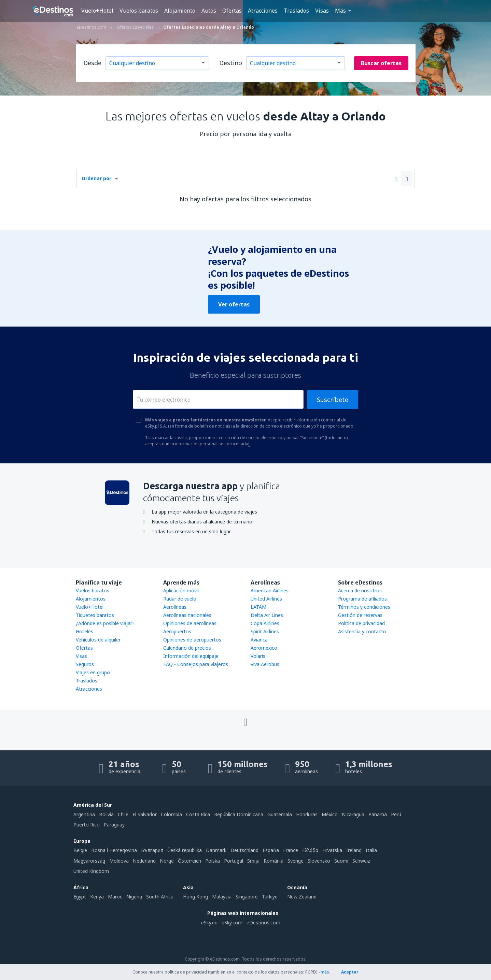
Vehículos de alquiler (98, 640)
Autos (209, 11)
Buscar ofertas (381, 63)
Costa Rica (198, 814)
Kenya (97, 897)
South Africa (160, 897)
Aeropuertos (177, 631)
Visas (322, 11)
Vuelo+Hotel (97, 11)
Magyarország (89, 861)
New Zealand (302, 897)
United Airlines (266, 599)
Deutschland (244, 850)
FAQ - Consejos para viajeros (196, 664)
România (273, 861)
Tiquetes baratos (95, 615)
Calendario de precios (187, 648)
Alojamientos (91, 599)
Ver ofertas (234, 304)
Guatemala (280, 814)
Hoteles (85, 631)
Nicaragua (353, 814)
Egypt (80, 897)
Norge (167, 861)
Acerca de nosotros (360, 590)
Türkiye (270, 897)
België (80, 850)
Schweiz (361, 861)
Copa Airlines (265, 623)
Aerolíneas (175, 607)
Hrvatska (332, 850)
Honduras (307, 814)
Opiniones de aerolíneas (190, 623)
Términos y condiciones (364, 607)
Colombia (171, 814)
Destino (231, 63)
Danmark (216, 850)
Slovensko (319, 861)
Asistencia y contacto (362, 631)
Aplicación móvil (181, 590)
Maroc (115, 897)
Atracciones (263, 11)
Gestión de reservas (360, 615)
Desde (92, 63)
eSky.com (232, 923)
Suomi (341, 861)
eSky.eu (209, 923)
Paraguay (114, 825)
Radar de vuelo (180, 599)
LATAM (258, 607)
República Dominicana (239, 814)
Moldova (119, 861)
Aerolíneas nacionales (187, 615)
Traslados (296, 11)
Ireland (354, 850)
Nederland (144, 861)
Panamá (378, 814)
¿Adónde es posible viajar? (105, 623)
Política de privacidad (361, 623)
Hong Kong (195, 897)
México (330, 814)
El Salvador (145, 814)
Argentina (84, 814)
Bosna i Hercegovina (114, 850)
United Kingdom (91, 871)
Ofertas (232, 11)
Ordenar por (96, 178)
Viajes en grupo (93, 672)
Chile (123, 814)
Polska (213, 861)
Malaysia (222, 897)
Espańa (271, 850)
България (152, 850)
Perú (396, 814)
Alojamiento (180, 11)
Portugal (234, 861)
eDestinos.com (263, 923)
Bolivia (106, 814)
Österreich (190, 861)
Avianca (259, 640)
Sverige (296, 861)
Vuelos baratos (139, 11)
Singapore (247, 897)
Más (340, 11)
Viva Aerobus (265, 664)
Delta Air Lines (267, 615)
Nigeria (134, 897)
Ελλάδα (310, 850)
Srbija (253, 861)
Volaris (258, 656)
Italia (371, 850)
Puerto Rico (87, 825)
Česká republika (185, 850)
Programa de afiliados (362, 599)
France (291, 850)
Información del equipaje (191, 656)
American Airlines (270, 590)
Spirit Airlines (265, 631)
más (325, 972)
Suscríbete (333, 400)
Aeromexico (264, 648)
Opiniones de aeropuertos (192, 640)
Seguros (85, 664)
